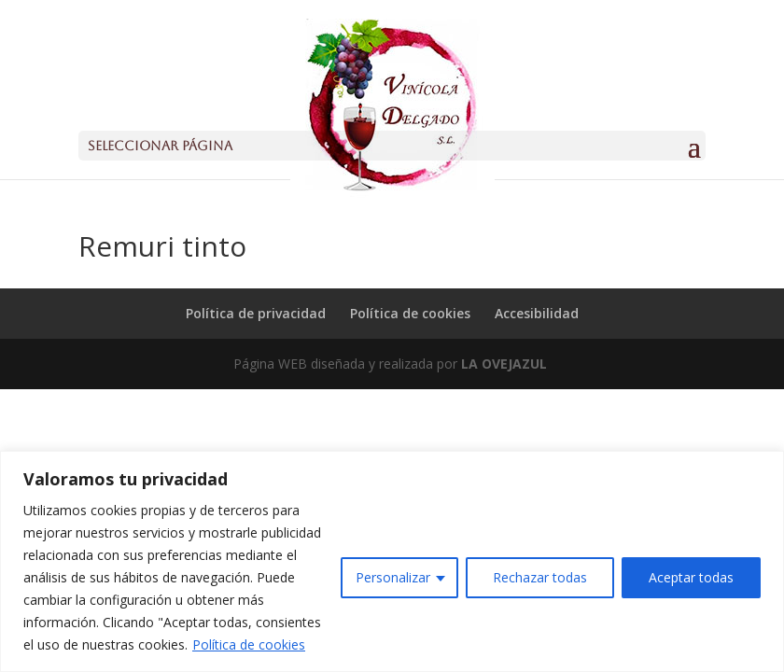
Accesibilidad (537, 313)
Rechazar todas (540, 577)
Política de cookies (249, 644)
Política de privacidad (256, 313)
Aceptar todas (691, 577)
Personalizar (393, 577)
